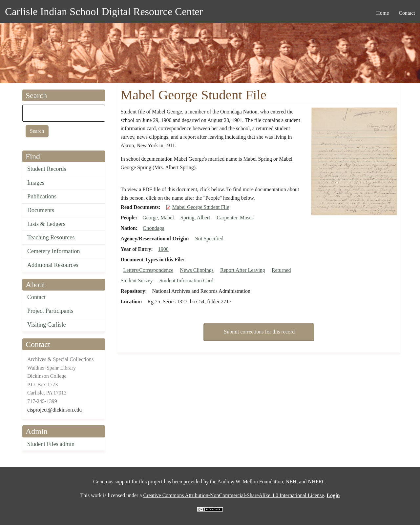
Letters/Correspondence (148, 270)
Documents (41, 210)
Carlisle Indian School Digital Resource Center (104, 11)
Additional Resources (53, 265)
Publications (42, 196)
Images (36, 183)
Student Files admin (51, 444)
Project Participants (50, 311)
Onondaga (154, 228)
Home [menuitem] (382, 13)
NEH (291, 482)
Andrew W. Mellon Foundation (250, 482)
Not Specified (209, 239)
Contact (36, 297)
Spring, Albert (195, 218)
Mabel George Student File (201, 207)
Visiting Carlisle (46, 325)
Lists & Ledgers (46, 224)
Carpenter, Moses (235, 218)
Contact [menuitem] (407, 13)
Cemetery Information (53, 251)
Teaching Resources (51, 237)
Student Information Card (186, 281)
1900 (163, 249)
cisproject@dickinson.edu (54, 410)
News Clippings (197, 270)
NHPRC (317, 482)
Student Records (47, 169)
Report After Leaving (243, 270)
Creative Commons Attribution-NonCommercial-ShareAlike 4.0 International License (233, 495)
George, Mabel (158, 218)
